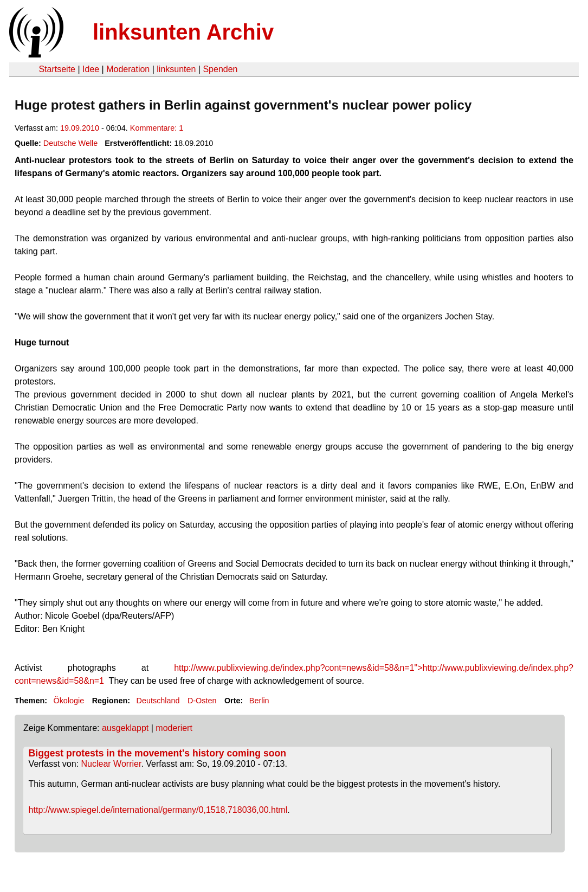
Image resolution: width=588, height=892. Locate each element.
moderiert (174, 728)
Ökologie (69, 701)
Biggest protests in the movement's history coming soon (157, 753)
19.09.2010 (80, 128)
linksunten (176, 69)
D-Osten (202, 701)
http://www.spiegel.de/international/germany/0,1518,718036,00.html (158, 810)
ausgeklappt (125, 728)
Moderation (128, 69)
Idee (91, 69)
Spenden (220, 69)
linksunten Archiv (183, 32)
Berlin (259, 701)
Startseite (57, 69)
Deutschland (158, 701)
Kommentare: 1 (157, 128)
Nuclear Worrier (111, 764)
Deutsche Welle (71, 143)
